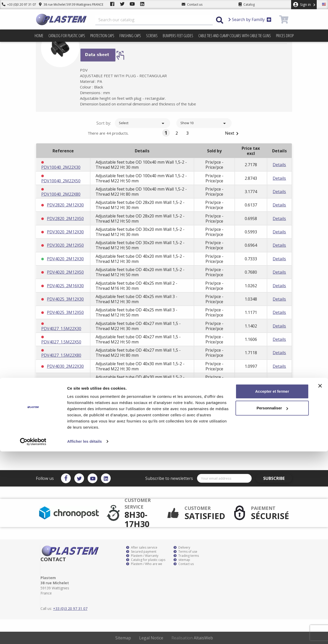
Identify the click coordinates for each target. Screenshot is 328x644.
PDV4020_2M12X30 (65, 259)
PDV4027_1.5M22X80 (61, 355)
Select (142, 123)
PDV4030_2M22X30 (65, 366)
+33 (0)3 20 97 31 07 (17, 4)
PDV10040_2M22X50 (61, 181)
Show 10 (204, 123)
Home (39, 36)
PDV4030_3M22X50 (65, 420)
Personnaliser (272, 601)
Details (279, 165)
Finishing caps (130, 36)
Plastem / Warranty (142, 556)
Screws (152, 36)
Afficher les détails (84, 634)
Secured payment (141, 552)
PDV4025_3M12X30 (65, 299)
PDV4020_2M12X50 (65, 272)
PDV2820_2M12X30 (65, 205)
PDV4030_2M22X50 (65, 380)
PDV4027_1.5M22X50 (61, 342)
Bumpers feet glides (178, 36)
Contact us (184, 564)
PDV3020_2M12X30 (65, 232)
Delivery (182, 548)
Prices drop (285, 36)
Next (233, 133)
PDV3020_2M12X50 (65, 245)
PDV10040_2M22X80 (61, 194)
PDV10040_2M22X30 (61, 167)
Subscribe (278, 478)
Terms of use (185, 552)
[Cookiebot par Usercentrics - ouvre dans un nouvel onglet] (33, 634)
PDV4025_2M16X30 (65, 286)
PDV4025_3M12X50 (65, 312)
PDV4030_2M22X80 (65, 393)
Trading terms (186, 556)
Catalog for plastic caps (67, 36)
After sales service (142, 548)
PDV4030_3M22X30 (65, 407)
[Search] (154, 20)
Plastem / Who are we (144, 564)
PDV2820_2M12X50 (65, 219)
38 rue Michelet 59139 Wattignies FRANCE (67, 4)
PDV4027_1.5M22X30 (61, 329)
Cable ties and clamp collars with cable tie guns (235, 36)
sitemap (182, 560)
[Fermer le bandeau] (320, 578)
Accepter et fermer (272, 584)
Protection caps (102, 36)
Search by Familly (250, 19)
